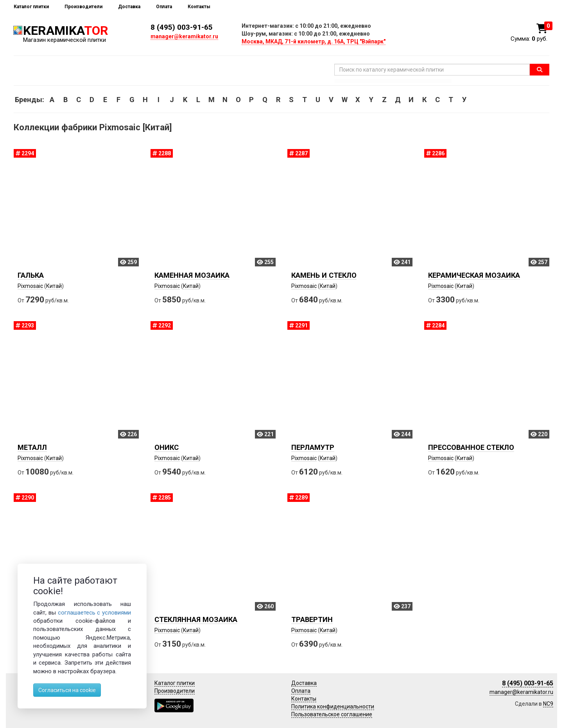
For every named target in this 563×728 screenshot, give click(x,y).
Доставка (129, 7)
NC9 (548, 704)
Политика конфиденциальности (333, 706)
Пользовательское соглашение (332, 714)
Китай (54, 286)
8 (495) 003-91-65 (182, 27)
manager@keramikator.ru (184, 36)
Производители (83, 7)
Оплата (164, 7)
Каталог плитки (31, 7)
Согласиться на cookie (67, 690)
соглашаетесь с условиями (95, 613)
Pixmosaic (30, 286)
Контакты (199, 7)
